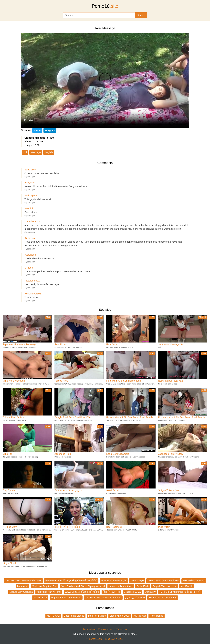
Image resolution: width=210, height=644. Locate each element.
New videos (90, 629)
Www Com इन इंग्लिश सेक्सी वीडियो (82, 592)
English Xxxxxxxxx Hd (164, 586)
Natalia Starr (40, 597)
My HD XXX (53, 616)
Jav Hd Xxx (140, 616)
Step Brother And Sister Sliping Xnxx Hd (83, 586)
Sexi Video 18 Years (194, 580)
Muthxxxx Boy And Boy (45, 586)
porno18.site (96, 639)
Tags (119, 629)
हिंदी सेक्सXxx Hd (111, 592)
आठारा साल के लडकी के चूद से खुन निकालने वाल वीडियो (71, 580)
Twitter (37, 130)
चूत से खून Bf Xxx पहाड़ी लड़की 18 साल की (180, 592)
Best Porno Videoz (74, 616)
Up (125, 629)
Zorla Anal (22, 586)
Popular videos (106, 629)
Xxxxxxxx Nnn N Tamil (49, 592)
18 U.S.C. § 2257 (114, 639)
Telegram (50, 130)
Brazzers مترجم (132, 592)
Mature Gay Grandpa (21, 592)
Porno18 (105, 6)
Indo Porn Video (97, 616)
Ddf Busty (150, 592)
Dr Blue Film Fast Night (114, 580)
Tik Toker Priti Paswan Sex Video (103, 597)
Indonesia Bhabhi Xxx (121, 586)
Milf (25, 152)
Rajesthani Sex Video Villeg (66, 597)
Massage (36, 152)
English (49, 152)
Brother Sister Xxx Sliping (163, 597)
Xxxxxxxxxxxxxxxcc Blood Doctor (23, 580)
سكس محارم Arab (135, 597)
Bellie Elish (142, 586)
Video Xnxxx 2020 (120, 616)
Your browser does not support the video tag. (105, 80)
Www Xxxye (137, 580)
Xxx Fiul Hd (187, 586)
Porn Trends (157, 616)
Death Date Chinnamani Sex (163, 580)
